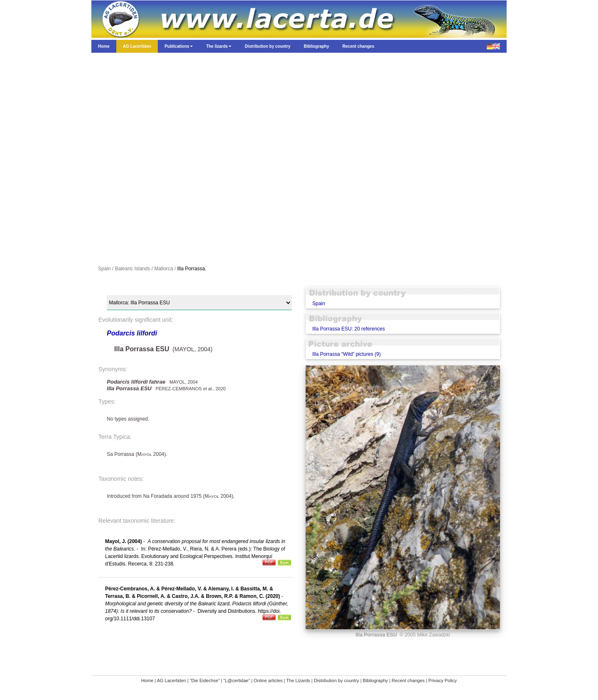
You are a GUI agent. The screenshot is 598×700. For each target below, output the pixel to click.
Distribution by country (337, 680)
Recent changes (408, 680)
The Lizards (298, 680)
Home (147, 680)
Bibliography (376, 680)
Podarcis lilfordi (132, 333)
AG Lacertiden (172, 680)
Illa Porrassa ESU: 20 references (349, 329)
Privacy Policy (443, 680)
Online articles (268, 680)
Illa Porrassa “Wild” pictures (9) (347, 354)
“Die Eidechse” (205, 680)
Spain (319, 303)
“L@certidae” (237, 680)
